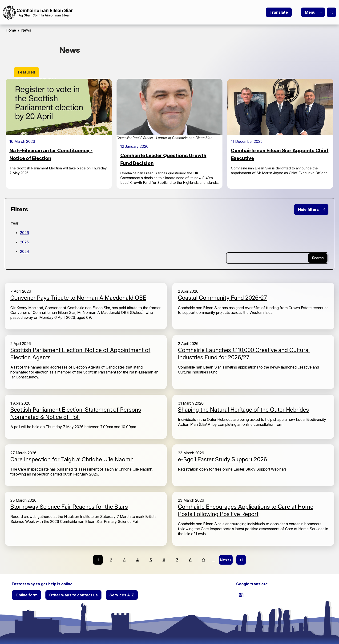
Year (14, 223)
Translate (279, 12)
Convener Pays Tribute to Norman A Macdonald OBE (78, 298)
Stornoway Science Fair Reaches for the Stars (69, 507)
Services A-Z (122, 595)
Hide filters (308, 209)
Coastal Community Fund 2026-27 (222, 298)
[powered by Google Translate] (241, 595)
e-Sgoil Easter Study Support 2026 (222, 459)
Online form (26, 595)
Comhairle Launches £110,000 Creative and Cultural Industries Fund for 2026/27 (244, 354)
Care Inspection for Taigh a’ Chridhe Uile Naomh (72, 459)
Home (11, 30)
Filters (19, 209)
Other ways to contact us (73, 595)
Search (331, 12)
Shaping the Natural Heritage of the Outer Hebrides (243, 410)
